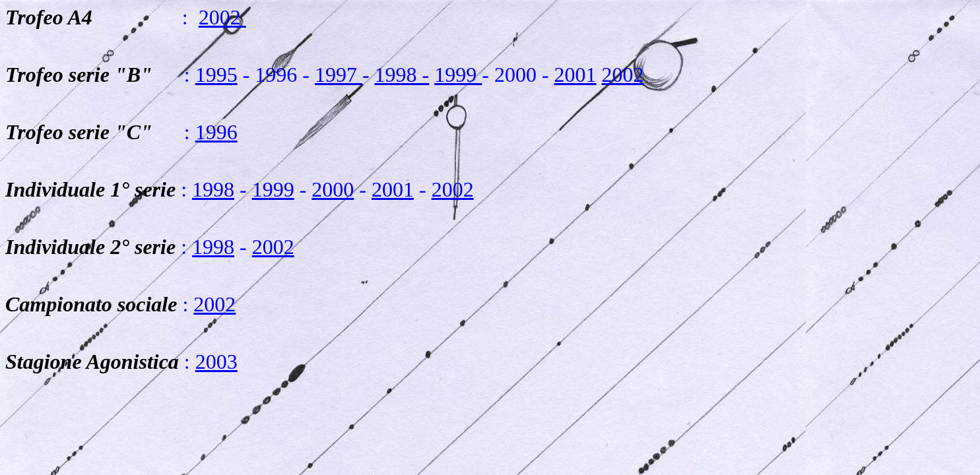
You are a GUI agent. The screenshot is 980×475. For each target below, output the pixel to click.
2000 (333, 189)
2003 (216, 362)
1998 (213, 189)
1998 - (402, 75)
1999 (458, 75)
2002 (222, 17)
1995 (216, 75)
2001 (575, 75)
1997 (339, 75)
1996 (216, 132)
